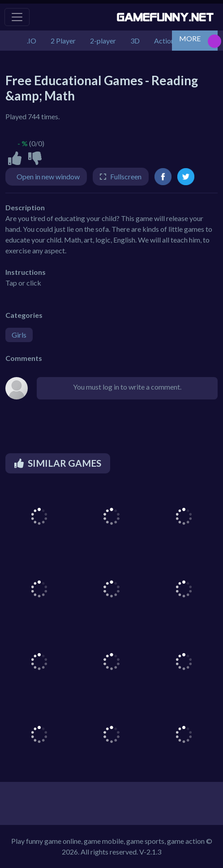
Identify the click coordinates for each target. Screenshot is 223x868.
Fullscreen (126, 176)
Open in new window (48, 176)
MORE (190, 38)
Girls (19, 335)
